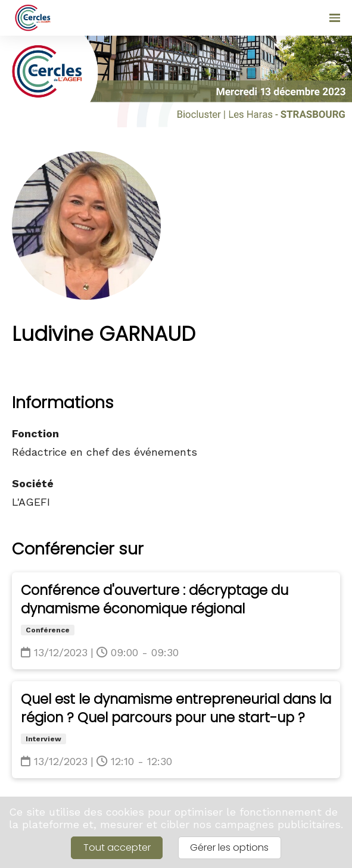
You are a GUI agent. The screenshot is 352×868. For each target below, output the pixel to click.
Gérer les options (229, 847)
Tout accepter (117, 847)
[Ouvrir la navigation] (335, 18)
